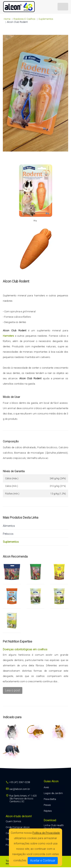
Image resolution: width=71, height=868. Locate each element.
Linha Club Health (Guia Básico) (54, 827)
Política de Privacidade (46, 833)
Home (7, 19)
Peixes (47, 805)
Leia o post (13, 690)
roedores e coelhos (24, 19)
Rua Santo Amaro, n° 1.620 (21, 799)
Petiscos (8, 534)
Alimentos (9, 526)
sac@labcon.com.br (18, 789)
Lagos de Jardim (53, 793)
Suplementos (46, 19)
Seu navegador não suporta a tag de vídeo (35, 93)
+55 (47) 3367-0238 (18, 782)
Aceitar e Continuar (43, 860)
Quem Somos (13, 821)
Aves (46, 787)
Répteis (48, 811)
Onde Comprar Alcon (18, 827)
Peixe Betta (50, 799)
